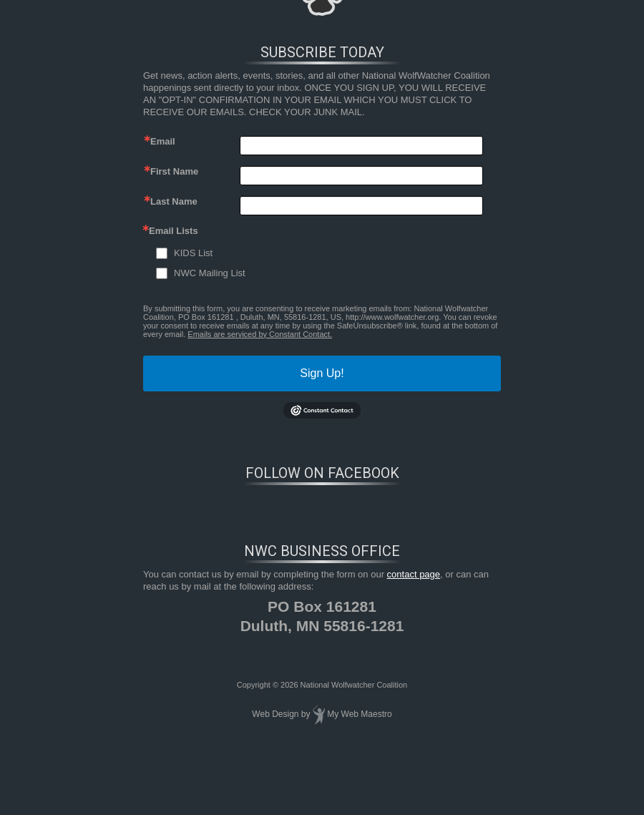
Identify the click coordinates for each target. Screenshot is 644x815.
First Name (174, 171)
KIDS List (193, 253)
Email (163, 141)
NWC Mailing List (210, 273)
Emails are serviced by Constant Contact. (260, 334)
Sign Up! (322, 373)
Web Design (275, 714)
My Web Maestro (359, 714)
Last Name (174, 201)
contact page (414, 574)
